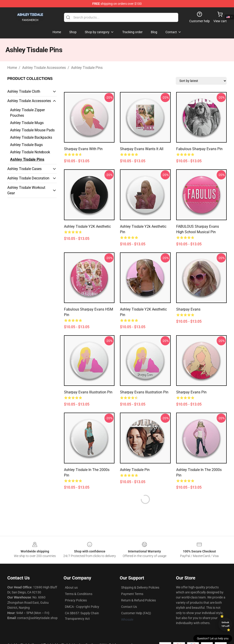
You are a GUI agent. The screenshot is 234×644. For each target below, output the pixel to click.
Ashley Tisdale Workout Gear (26, 190)
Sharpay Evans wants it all (142, 149)
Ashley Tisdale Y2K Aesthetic (87, 226)
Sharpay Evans (188, 309)
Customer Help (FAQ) (136, 613)
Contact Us (129, 607)
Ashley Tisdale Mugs (27, 123)
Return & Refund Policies (138, 600)
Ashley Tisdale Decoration (28, 178)
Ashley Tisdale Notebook (30, 152)
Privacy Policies (76, 600)
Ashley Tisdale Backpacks (31, 137)
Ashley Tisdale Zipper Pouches (27, 113)
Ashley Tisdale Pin (135, 470)
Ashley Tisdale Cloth (24, 91)
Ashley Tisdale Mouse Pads (32, 130)
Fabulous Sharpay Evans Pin (199, 149)
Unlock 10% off (225, 624)
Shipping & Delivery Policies (140, 587)
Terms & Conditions (79, 594)
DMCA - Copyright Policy (82, 607)
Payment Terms (132, 594)
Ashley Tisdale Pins (87, 68)
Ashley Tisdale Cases (24, 169)
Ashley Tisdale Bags (26, 145)
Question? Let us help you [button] (213, 639)
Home (12, 68)
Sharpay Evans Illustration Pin (88, 392)
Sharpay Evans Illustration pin (144, 392)
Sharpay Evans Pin (191, 392)
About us (71, 587)
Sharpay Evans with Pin (83, 149)
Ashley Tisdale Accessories (44, 68)
